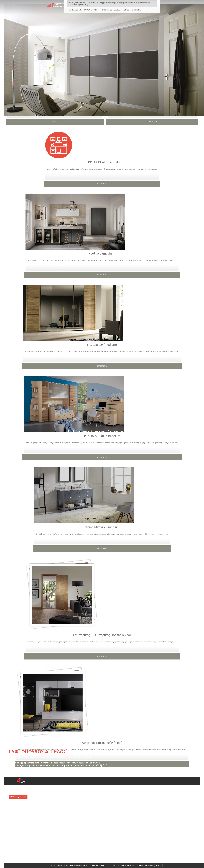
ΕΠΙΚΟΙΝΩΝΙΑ (136, 10)
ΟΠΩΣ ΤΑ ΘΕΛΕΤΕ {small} (102, 162)
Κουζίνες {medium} (102, 253)
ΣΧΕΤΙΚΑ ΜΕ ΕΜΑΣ (75, 10)
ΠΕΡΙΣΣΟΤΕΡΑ (55, 122)
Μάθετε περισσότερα (18, 797)
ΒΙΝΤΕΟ (127, 10)
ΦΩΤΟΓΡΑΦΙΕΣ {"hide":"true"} (111, 10)
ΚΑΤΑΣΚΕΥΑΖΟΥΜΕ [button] (92, 10)
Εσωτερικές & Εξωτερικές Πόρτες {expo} (102, 635)
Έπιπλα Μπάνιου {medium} (102, 527)
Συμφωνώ (158, 865)
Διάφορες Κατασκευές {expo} (102, 743)
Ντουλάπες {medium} (102, 345)
